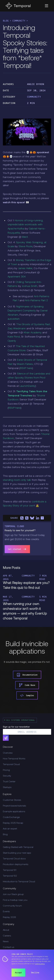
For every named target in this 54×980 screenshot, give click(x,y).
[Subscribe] (6, 738)
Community (19, 21)
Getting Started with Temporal (18, 847)
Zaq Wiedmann (17, 329)
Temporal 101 (10, 870)
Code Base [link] (27, 685)
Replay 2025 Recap (13, 823)
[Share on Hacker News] (42, 518)
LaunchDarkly (27, 386)
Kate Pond (14, 337)
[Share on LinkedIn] (37, 518)
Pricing (6, 770)
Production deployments (16, 865)
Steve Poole (25, 247)
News (6, 942)
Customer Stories (12, 800)
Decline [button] (35, 972)
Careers (7, 936)
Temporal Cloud (11, 764)
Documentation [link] (27, 675)
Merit (25, 237)
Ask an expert (10, 829)
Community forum (12, 906)
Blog (6, 21)
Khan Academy (33, 333)
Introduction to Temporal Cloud (19, 882)
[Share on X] (27, 518)
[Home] (18, 6)
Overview (8, 753)
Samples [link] (27, 695)
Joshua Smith (30, 286)
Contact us (9, 947)
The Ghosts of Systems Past (33, 324)
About (6, 930)
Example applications (14, 812)
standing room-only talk (17, 480)
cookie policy (40, 964)
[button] (47, 6)
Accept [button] (18, 972)
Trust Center (9, 782)
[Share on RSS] (22, 518)
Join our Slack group (13, 894)
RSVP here (26, 368)
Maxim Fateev (25, 364)
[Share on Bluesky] (32, 518)
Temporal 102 (10, 876)
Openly (12, 341)
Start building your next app (17, 853)
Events (6, 912)
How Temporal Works (14, 759)
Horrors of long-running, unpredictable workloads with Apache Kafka (25, 225)
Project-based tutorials (14, 806)
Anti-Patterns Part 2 (36, 301)
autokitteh (14, 319)
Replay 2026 (9, 917)
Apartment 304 (17, 277)
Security (7, 776)
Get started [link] (17, 549)
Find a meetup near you (15, 900)
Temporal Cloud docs (14, 859)
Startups (7, 787)
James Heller (25, 268)
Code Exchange (11, 817)
